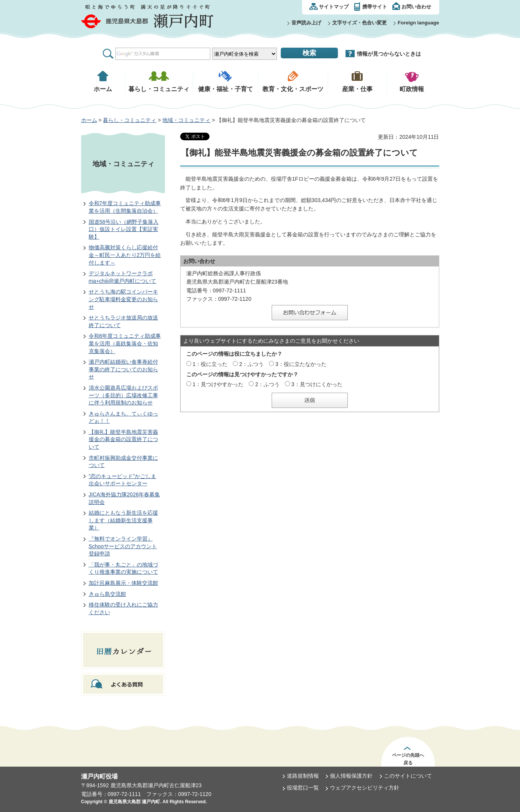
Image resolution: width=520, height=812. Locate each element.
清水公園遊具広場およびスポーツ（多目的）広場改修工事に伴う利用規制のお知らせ (123, 395)
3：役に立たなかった (301, 364)
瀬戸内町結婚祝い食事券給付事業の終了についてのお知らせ (123, 369)
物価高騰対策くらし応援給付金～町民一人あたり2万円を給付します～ (125, 255)
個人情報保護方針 (351, 776)
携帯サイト (375, 7)
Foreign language (418, 23)
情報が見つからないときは (389, 54)
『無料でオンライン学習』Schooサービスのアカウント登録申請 (123, 546)
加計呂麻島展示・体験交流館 (123, 583)
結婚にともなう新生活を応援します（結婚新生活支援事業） (123, 520)
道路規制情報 (303, 776)
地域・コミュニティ (186, 120)
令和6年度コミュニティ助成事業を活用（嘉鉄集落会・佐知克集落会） (125, 343)
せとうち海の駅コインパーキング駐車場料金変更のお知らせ (123, 299)
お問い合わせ (416, 7)
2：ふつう (251, 364)
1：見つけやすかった (218, 384)
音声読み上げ (306, 23)
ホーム (89, 120)
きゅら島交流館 (107, 594)
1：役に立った (210, 364)
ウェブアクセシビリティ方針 (365, 788)
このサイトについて (408, 776)
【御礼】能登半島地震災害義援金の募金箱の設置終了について (123, 439)
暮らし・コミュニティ (130, 120)
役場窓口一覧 (303, 788)
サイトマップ (334, 7)
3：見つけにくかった (317, 384)
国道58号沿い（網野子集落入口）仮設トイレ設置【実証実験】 (124, 229)
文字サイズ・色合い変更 (359, 23)
